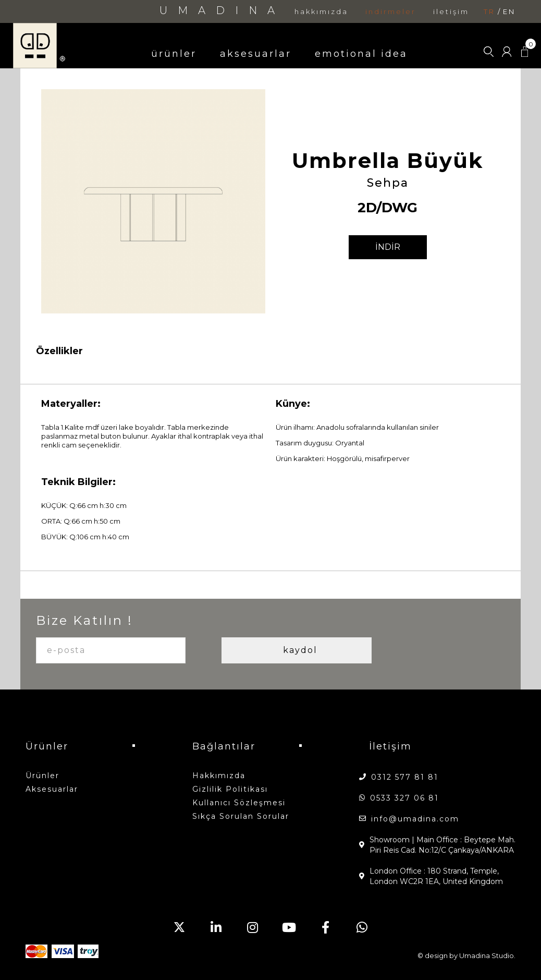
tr (489, 12)
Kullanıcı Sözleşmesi (239, 803)
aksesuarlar (256, 54)
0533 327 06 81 (404, 798)
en (509, 12)
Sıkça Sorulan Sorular (241, 816)
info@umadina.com (415, 819)
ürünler (174, 54)
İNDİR (388, 247)
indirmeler (391, 12)
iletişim (451, 12)
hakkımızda (321, 12)
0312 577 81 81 (405, 777)
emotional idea (361, 54)
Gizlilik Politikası (230, 789)
